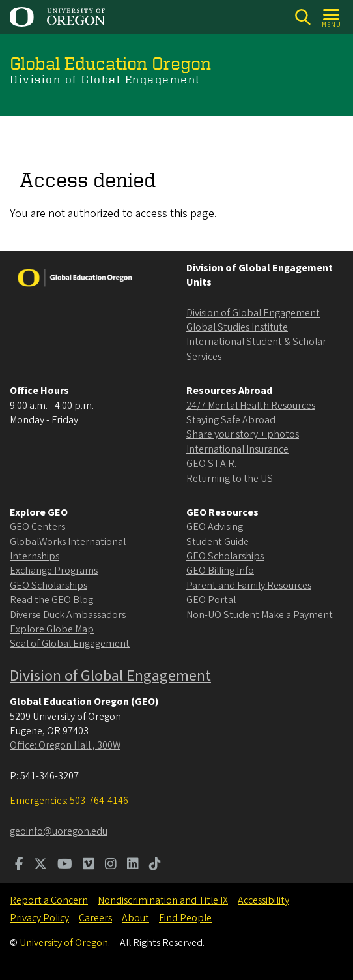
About (135, 918)
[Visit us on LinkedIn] (133, 865)
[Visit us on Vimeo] (89, 865)
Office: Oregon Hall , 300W (65, 745)
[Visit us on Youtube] (65, 865)
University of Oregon (64, 943)
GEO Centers (37, 527)
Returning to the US (230, 479)
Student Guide (218, 542)
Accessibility (263, 900)
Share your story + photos (243, 434)
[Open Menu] (332, 17)
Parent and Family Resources (249, 586)
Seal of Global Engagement (70, 644)
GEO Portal (211, 600)
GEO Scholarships (49, 586)
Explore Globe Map (52, 629)
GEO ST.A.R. (211, 464)
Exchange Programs (54, 571)
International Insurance (237, 449)
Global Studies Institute (237, 327)
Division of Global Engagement (253, 313)
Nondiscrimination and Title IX (163, 900)
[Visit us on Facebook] (19, 865)
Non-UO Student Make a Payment (260, 615)
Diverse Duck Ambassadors (68, 615)
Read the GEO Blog (51, 600)
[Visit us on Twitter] (40, 865)
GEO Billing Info (220, 571)
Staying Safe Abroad (231, 420)
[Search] (303, 17)
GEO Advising (215, 527)
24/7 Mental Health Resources (251, 406)
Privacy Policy (39, 918)
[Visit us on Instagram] (111, 865)
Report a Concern (49, 900)
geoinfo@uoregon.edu (59, 831)
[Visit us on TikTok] (155, 865)
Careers (95, 918)
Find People (185, 918)
